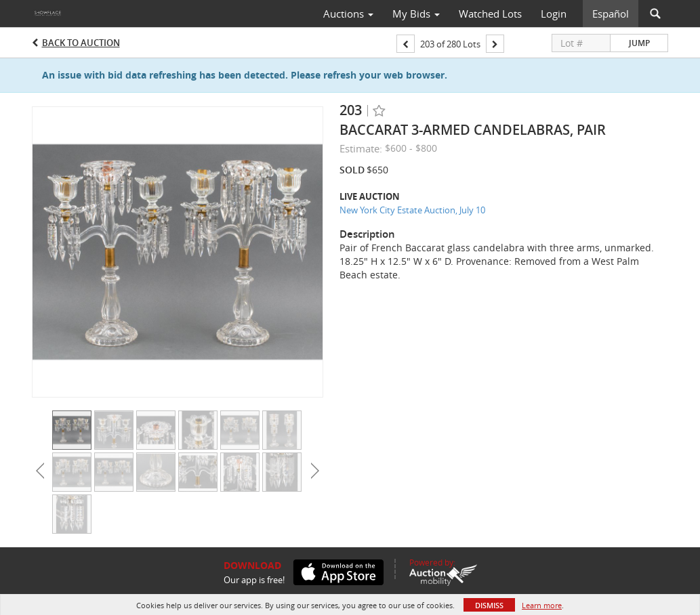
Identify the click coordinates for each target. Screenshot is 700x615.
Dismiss (489, 605)
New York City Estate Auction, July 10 (412, 210)
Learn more (542, 605)
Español (611, 14)
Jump (639, 43)
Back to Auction (81, 43)
